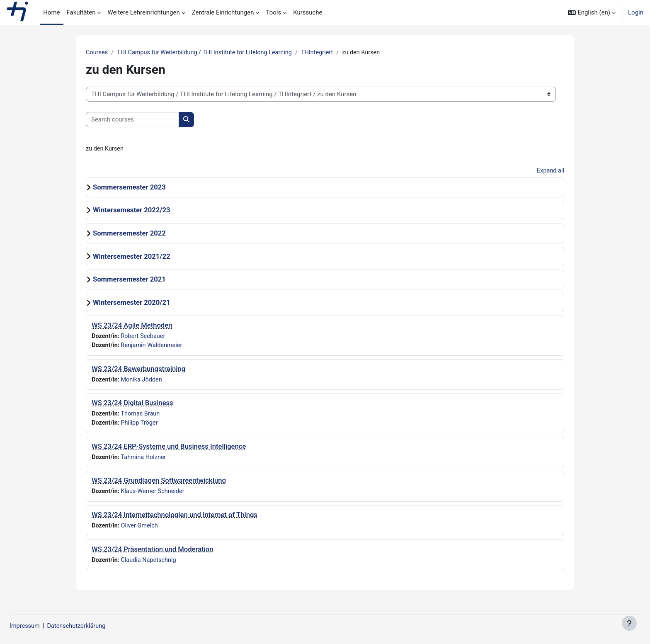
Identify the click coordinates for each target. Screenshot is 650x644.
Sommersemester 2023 (129, 188)
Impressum (45, 626)
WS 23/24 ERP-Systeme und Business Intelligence (169, 449)
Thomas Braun (142, 416)
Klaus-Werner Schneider (155, 495)
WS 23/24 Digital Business (132, 405)
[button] (592, 12)
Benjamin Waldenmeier (154, 347)
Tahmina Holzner (145, 460)
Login (636, 12)
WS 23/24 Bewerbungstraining (138, 371)
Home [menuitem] (51, 12)
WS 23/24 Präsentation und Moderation (152, 553)
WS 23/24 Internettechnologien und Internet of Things (175, 518)
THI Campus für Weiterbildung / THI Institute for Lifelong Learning (209, 53)
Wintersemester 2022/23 (132, 211)
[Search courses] (132, 120)
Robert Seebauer (145, 338)
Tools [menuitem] (273, 12)
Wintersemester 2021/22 (132, 257)
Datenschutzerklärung (99, 626)
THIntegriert (325, 53)
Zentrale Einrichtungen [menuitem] (223, 12)
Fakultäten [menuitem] (81, 12)
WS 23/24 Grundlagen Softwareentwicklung (159, 484)
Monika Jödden (143, 382)
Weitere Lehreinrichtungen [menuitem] (143, 12)
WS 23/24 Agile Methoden (132, 327)
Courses (97, 53)
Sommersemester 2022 (129, 234)
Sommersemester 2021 (129, 281)
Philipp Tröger (141, 425)
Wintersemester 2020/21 (132, 303)
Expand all (550, 172)
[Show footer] (629, 623)
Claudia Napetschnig (150, 564)
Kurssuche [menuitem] (308, 12)
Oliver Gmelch (141, 529)
